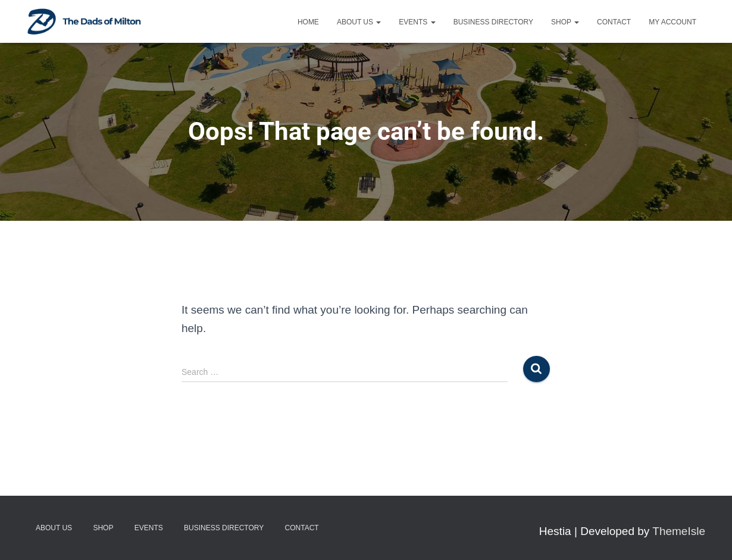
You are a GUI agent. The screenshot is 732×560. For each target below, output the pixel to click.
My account (672, 22)
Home (308, 22)
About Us (359, 22)
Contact (614, 22)
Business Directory (493, 22)
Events (417, 22)
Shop (565, 22)
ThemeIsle (679, 531)
